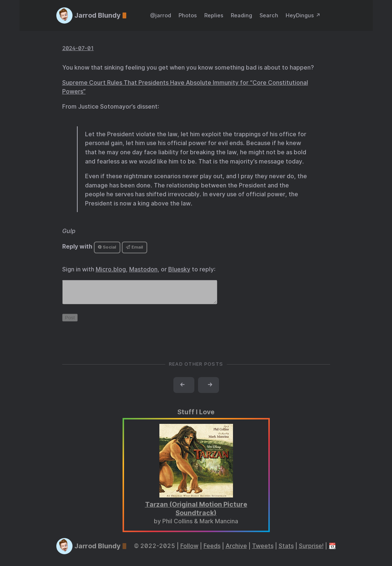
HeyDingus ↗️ (303, 15)
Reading (241, 15)
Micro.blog (111, 269)
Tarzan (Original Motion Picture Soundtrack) (196, 513)
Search (269, 15)
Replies (214, 15)
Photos (188, 15)
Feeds (212, 550)
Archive (236, 550)
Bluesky (179, 269)
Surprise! (311, 550)
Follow (189, 550)
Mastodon (143, 269)
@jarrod (161, 15)
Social (107, 247)
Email (134, 247)
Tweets (263, 550)
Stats (286, 550)
